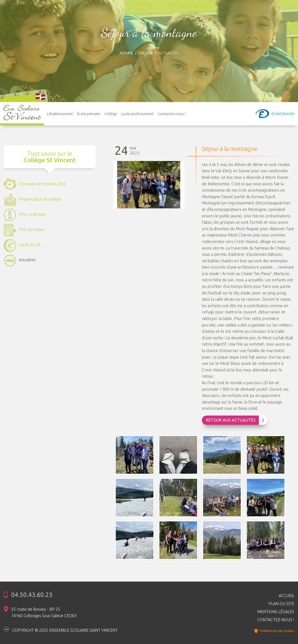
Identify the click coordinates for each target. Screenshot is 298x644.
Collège (146, 53)
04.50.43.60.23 (32, 595)
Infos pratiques (25, 215)
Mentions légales (276, 612)
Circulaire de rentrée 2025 (35, 185)
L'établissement (60, 114)
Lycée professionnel (137, 114)
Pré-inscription (24, 230)
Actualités (20, 261)
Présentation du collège (32, 200)
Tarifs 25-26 (22, 246)
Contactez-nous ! (171, 114)
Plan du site (281, 604)
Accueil (126, 53)
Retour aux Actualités (235, 420)
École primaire (89, 114)
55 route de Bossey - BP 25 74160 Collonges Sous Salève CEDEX (44, 612)
